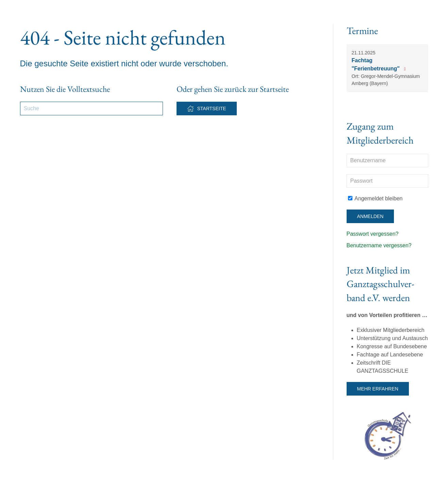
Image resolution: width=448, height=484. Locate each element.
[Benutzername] (387, 161)
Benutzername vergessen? (379, 245)
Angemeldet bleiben (375, 198)
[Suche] (92, 109)
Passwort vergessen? (373, 234)
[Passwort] (387, 181)
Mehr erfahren (378, 389)
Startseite (207, 109)
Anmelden (370, 216)
